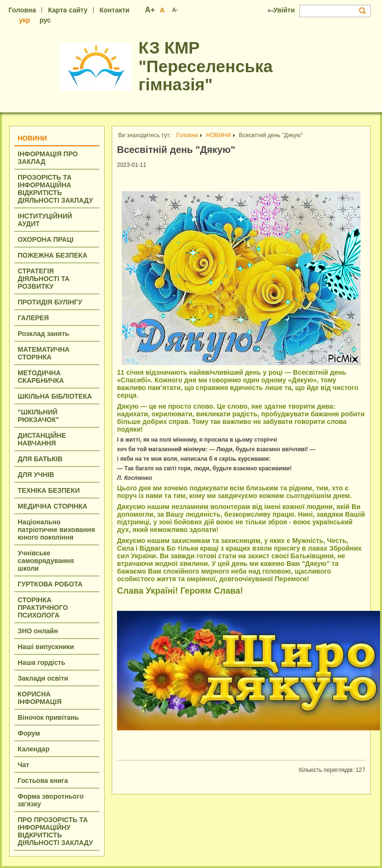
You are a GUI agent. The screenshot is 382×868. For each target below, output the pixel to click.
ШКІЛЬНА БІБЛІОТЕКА (55, 396)
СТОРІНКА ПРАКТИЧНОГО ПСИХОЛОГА (43, 608)
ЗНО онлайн (38, 631)
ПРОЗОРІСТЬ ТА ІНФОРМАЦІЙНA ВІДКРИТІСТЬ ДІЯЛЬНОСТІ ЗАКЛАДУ (55, 189)
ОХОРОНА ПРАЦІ (46, 239)
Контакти (114, 10)
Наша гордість (42, 662)
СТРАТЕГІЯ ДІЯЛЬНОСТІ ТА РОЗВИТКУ (44, 279)
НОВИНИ (32, 138)
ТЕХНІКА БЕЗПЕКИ (49, 490)
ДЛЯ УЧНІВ (36, 475)
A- (175, 10)
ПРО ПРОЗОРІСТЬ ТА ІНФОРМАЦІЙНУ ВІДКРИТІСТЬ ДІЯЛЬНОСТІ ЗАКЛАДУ (55, 831)
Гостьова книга (43, 781)
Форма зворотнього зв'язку (51, 800)
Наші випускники (46, 647)
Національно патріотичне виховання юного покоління (56, 530)
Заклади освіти (43, 678)
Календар (34, 749)
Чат (23, 765)
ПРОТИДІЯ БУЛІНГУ (50, 302)
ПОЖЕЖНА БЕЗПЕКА (53, 255)
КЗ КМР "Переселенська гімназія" (206, 66)
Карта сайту (68, 10)
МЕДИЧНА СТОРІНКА (53, 506)
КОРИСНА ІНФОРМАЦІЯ (40, 698)
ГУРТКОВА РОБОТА (50, 584)
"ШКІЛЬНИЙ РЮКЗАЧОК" (38, 416)
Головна (22, 10)
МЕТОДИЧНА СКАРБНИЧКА (41, 377)
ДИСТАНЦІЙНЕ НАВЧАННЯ (42, 439)
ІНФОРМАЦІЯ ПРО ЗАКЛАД (48, 158)
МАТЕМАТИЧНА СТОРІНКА (44, 353)
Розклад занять (43, 334)
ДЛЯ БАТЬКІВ (40, 459)
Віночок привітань (48, 717)
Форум (29, 733)
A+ (150, 10)
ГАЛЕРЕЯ (33, 318)
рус (45, 20)
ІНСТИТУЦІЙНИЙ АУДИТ (45, 220)
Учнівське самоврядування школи (46, 561)
